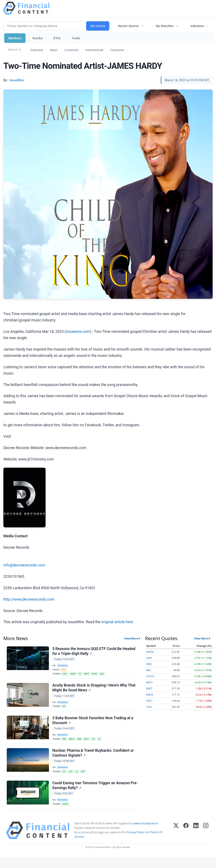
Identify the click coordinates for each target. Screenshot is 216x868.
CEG (72, 779)
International (94, 50)
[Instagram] (206, 841)
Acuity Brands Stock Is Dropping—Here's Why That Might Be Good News (94, 691)
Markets (15, 38)
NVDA (97, 675)
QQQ (105, 675)
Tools (76, 38)
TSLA (149, 707)
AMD (149, 664)
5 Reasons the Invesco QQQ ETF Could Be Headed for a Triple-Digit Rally (94, 652)
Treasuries (117, 50)
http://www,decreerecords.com (29, 599)
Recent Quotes (128, 26)
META (149, 682)
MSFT (89, 675)
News (54, 50)
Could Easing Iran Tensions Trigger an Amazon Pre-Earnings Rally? (95, 794)
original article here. (117, 622)
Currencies (72, 50)
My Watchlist (165, 26)
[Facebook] (186, 841)
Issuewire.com (78, 332)
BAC (149, 670)
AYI (65, 710)
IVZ (82, 675)
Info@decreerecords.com (24, 565)
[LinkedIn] (196, 841)
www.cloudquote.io (146, 834)
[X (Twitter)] (176, 841)
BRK (65, 745)
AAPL (66, 675)
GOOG (150, 676)
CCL (65, 779)
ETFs (57, 38)
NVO (85, 779)
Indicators (197, 26)
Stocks (37, 38)
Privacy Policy (135, 843)
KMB (81, 745)
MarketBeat (63, 666)
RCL (97, 745)
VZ (103, 745)
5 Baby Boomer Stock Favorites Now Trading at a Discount (93, 725)
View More (131, 638)
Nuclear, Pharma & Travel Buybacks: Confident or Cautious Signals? (93, 760)
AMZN (74, 675)
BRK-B (73, 745)
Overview (37, 50)
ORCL (149, 701)
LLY (78, 779)
